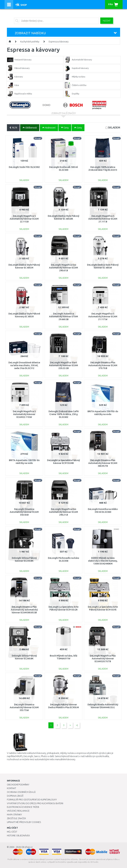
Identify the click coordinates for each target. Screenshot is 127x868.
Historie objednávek (18, 836)
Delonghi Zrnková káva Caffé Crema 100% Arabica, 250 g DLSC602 (64, 414)
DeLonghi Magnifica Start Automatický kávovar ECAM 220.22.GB (63, 365)
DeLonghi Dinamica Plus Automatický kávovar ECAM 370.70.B (103, 365)
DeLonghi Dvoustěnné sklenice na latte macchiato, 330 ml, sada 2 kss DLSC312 (24, 365)
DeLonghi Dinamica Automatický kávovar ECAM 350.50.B (24, 512)
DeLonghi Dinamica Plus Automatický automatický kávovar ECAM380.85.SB (24, 610)
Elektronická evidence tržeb (23, 807)
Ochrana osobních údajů (21, 792)
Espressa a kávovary (59, 42)
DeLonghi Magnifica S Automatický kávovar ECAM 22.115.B (24, 219)
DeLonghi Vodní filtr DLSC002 (24, 167)
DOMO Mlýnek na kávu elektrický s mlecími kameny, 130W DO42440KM (103, 561)
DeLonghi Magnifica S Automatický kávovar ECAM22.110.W (24, 414)
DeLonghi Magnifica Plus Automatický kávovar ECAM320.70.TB (103, 659)
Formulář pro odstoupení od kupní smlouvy (32, 800)
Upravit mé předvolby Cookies (24, 822)
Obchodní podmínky (18, 785)
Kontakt (11, 788)
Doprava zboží (15, 796)
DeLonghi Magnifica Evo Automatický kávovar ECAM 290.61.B (63, 268)
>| (77, 725)
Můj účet (12, 832)
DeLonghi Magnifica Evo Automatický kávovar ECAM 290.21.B (63, 512)
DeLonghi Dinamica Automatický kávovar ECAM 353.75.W (24, 707)
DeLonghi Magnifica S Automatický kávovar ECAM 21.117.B (103, 219)
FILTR (13, 128)
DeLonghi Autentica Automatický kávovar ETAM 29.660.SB (63, 316)
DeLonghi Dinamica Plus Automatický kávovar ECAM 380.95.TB (103, 463)
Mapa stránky (14, 815)
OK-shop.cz (27, 847)
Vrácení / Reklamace (18, 811)
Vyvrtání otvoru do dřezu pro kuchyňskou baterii (35, 803)
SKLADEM (114, 127)
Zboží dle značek (16, 818)
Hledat (107, 21)
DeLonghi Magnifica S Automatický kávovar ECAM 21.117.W (103, 316)
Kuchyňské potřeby (30, 42)
